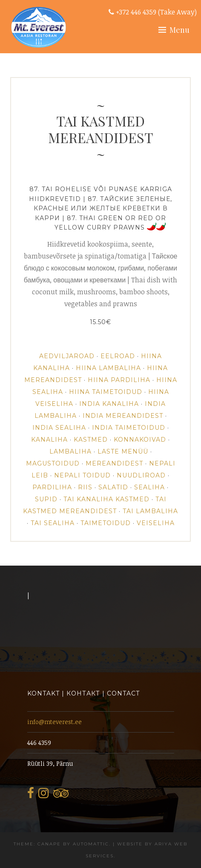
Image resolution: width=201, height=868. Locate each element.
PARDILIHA (52, 487)
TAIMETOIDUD (106, 523)
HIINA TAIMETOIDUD (106, 392)
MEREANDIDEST (114, 463)
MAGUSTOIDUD (53, 463)
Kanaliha (49, 440)
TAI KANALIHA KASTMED (106, 499)
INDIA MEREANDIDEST (123, 416)
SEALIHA (149, 487)
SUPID (46, 499)
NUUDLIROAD (141, 475)
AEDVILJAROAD (67, 356)
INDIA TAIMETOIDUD (129, 428)
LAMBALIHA (70, 451)
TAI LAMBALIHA (150, 511)
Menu (179, 30)
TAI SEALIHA (53, 523)
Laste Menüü (123, 451)
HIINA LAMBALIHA (108, 368)
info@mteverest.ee (55, 722)
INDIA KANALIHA (109, 404)
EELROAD (118, 356)
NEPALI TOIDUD (82, 475)
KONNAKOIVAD (140, 440)
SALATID (113, 487)
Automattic (91, 844)
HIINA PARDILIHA (119, 380)
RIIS (85, 487)
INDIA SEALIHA (59, 428)
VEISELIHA (156, 523)
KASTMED (91, 440)
